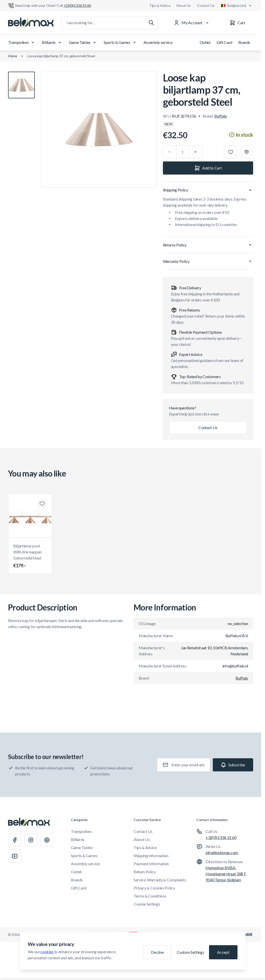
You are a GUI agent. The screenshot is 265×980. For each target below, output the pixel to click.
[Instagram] (31, 840)
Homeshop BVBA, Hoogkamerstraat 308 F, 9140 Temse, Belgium (226, 874)
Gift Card (224, 42)
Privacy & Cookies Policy (154, 888)
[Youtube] (15, 856)
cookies (47, 952)
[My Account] (192, 23)
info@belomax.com (222, 852)
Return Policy (145, 872)
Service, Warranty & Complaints (160, 880)
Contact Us (206, 5)
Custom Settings (190, 952)
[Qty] (183, 152)
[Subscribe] (233, 765)
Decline (157, 952)
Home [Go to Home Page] (13, 56)
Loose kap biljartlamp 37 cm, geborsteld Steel (61, 56)
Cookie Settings (147, 904)
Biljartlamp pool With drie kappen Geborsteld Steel (30, 556)
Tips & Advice (160, 5)
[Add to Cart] (208, 168)
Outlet (205, 42)
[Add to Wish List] (230, 152)
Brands (244, 42)
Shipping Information (151, 856)
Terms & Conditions (150, 896)
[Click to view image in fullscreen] (99, 130)
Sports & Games (121, 42)
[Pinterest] (47, 840)
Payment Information (151, 864)
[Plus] (196, 152)
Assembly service (158, 42)
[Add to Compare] (247, 152)
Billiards (52, 42)
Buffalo (221, 116)
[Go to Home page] (31, 23)
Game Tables (83, 42)
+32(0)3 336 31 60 (221, 837)
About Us (184, 5)
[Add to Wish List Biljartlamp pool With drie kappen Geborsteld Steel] (42, 504)
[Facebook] (15, 840)
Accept (223, 952)
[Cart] (237, 23)
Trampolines (22, 42)
